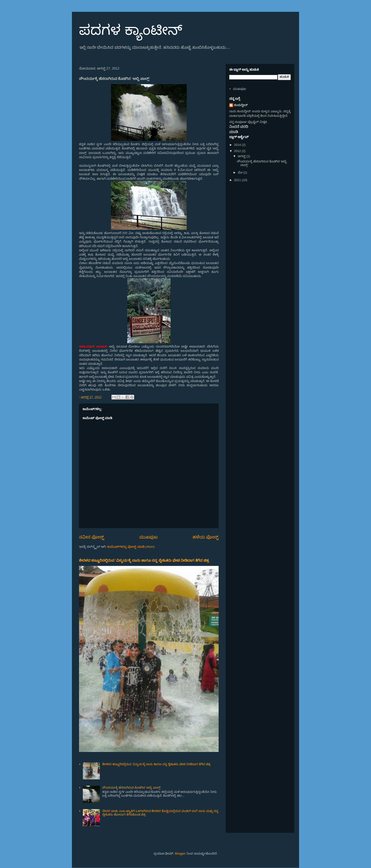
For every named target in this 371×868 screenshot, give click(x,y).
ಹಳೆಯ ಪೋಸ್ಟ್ (206, 537)
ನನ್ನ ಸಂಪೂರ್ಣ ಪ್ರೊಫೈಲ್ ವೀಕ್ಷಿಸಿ (248, 122)
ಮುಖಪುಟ (148, 537)
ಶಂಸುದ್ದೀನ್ (241, 105)
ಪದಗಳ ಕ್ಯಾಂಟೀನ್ (131, 30)
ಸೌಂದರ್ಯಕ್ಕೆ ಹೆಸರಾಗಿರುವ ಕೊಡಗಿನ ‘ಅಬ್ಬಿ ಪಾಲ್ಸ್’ (132, 788)
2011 (238, 180)
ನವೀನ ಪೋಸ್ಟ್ (92, 537)
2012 (238, 151)
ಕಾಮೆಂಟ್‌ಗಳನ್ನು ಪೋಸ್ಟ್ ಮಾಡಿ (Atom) (131, 547)
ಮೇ (241, 172)
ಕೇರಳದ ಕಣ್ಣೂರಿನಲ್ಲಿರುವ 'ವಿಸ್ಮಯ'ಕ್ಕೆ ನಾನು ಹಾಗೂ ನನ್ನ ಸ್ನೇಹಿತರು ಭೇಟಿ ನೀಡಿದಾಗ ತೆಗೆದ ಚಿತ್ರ (144, 560)
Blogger (180, 853)
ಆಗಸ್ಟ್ (242, 156)
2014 (238, 145)
